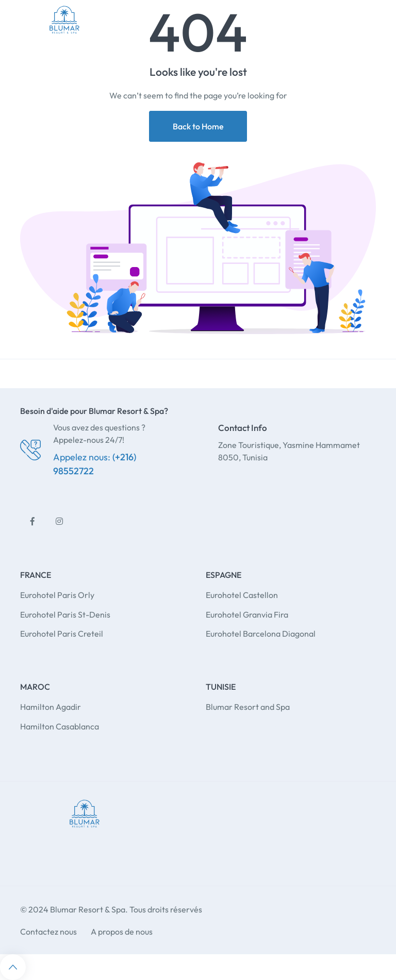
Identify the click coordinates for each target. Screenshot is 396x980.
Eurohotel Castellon (242, 595)
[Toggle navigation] (375, 20)
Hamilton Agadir (51, 707)
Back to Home (198, 126)
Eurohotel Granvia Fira (247, 614)
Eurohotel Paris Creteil (62, 634)
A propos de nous (122, 932)
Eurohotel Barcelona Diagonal (261, 634)
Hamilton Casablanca (60, 726)
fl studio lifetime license (249, 726)
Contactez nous (48, 932)
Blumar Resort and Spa (248, 707)
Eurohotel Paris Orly (57, 595)
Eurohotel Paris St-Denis (65, 614)
